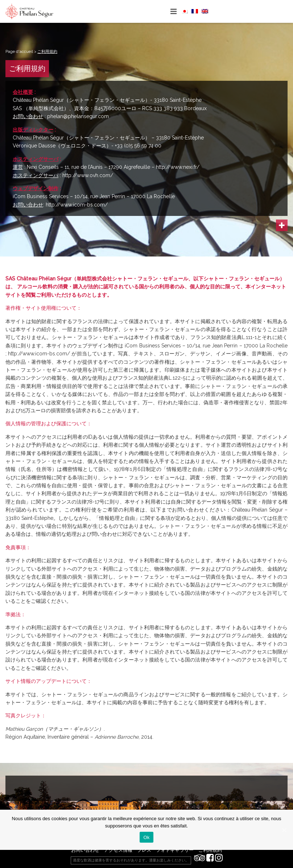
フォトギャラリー (175, 850)
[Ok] (284, 830)
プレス (144, 850)
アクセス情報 (118, 850)
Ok (146, 837)
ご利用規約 (210, 850)
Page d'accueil (19, 52)
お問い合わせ (85, 850)
